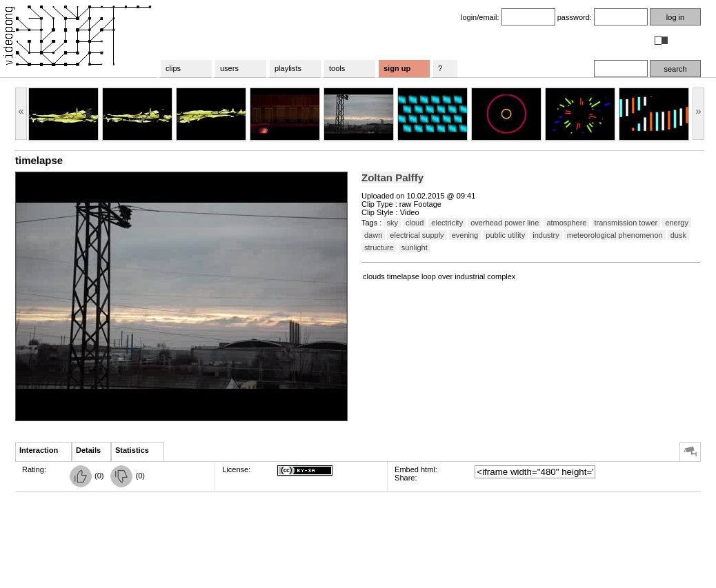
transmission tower (626, 223)
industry (546, 235)
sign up (397, 68)
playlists (288, 68)
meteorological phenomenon (615, 235)
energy (677, 223)
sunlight (415, 247)
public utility (505, 235)
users (229, 68)
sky (392, 223)
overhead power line (505, 223)
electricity (447, 223)
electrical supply (417, 235)
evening (465, 235)
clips (173, 68)
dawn (373, 235)
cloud (415, 223)
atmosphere (566, 223)
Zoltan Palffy (392, 178)
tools (337, 68)
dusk (678, 235)
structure (379, 247)
